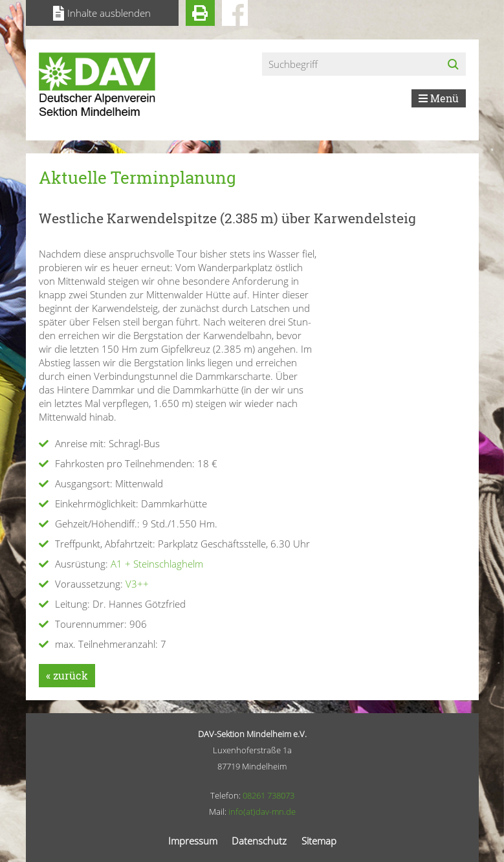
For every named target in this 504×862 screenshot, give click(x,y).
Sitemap (319, 841)
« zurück (67, 675)
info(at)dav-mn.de (262, 812)
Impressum (193, 841)
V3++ (137, 584)
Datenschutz (259, 841)
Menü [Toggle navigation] (439, 98)
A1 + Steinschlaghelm (157, 564)
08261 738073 (268, 795)
